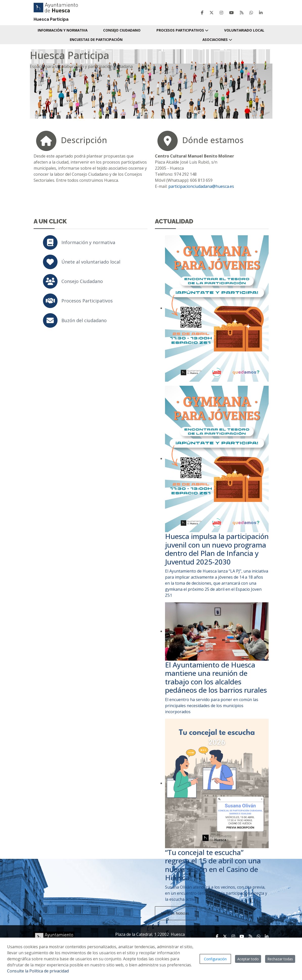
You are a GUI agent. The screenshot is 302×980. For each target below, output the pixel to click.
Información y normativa (63, 30)
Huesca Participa (51, 19)
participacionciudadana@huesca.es (201, 186)
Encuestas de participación (96, 40)
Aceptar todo (248, 959)
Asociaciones (217, 40)
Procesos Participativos (182, 30)
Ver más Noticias (176, 913)
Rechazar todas (280, 959)
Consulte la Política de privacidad (38, 971)
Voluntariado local (244, 30)
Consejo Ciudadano (122, 30)
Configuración (215, 959)
